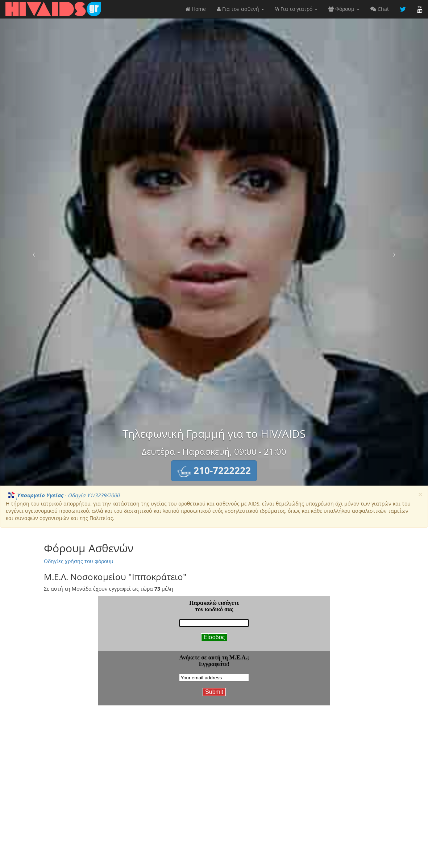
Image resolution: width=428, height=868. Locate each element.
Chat (380, 9)
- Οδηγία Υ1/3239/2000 (63, 495)
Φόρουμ (344, 9)
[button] (214, 471)
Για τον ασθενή (240, 9)
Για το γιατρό (296, 9)
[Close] (420, 494)
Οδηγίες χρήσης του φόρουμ (79, 561)
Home (196, 9)
